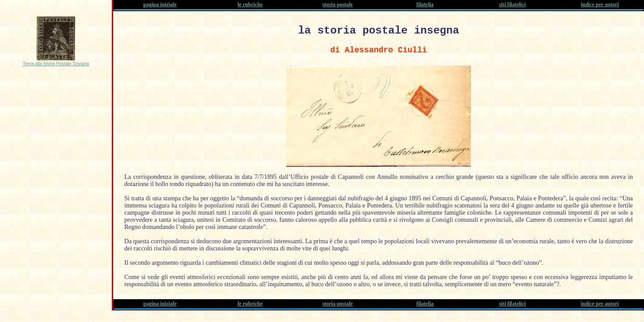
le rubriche (250, 4)
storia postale (338, 4)
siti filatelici (513, 4)
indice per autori (600, 4)
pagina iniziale (160, 4)
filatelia (425, 4)
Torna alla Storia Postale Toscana (56, 64)
